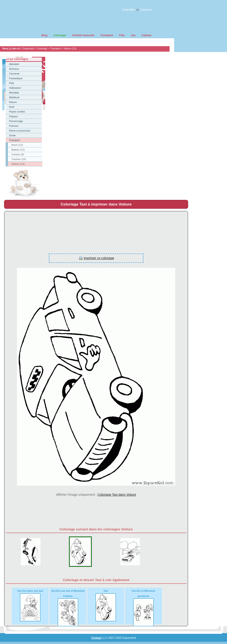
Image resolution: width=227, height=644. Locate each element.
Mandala (14, 93)
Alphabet (14, 64)
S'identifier (129, 10)
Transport (56, 48)
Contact (96, 638)
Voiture (70, 48)
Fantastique (16, 78)
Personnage (16, 121)
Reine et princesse (20, 131)
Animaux (14, 69)
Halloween (15, 88)
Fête (12, 83)
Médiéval (14, 97)
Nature (13, 102)
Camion (18, 154)
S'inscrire (146, 10)
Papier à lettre (17, 112)
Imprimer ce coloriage (99, 258)
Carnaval (14, 74)
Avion (17, 145)
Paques (13, 116)
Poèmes (14, 126)
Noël (12, 107)
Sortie (12, 135)
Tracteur (19, 159)
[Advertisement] (87, 230)
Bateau (18, 150)
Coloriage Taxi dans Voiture (117, 495)
